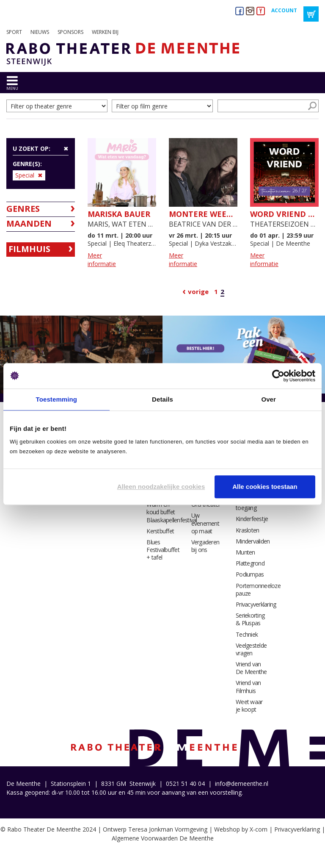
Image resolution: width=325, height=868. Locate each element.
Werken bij (105, 32)
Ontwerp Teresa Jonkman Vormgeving (155, 829)
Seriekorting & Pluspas (250, 619)
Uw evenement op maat (205, 523)
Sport (14, 32)
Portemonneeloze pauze (258, 589)
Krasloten (247, 530)
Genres (23, 209)
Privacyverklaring (256, 604)
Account (284, 10)
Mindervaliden (253, 541)
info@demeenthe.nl (242, 783)
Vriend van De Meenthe (251, 668)
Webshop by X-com (241, 829)
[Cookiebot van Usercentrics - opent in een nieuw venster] (278, 376)
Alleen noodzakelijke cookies (161, 487)
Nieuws (40, 32)
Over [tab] (269, 399)
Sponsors (70, 32)
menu (12, 88)
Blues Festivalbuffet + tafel (163, 550)
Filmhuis (29, 249)
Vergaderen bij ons (205, 546)
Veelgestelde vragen (251, 649)
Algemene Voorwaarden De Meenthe (163, 838)
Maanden (29, 223)
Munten (245, 552)
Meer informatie (102, 259)
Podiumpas (250, 574)
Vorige (198, 291)
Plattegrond (250, 563)
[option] (81, 355)
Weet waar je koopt (249, 706)
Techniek (247, 634)
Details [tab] (162, 399)
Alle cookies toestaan (265, 487)
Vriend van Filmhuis (248, 686)
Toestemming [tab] (57, 399)
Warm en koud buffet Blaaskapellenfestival (172, 512)
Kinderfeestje (252, 519)
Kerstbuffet (160, 531)
